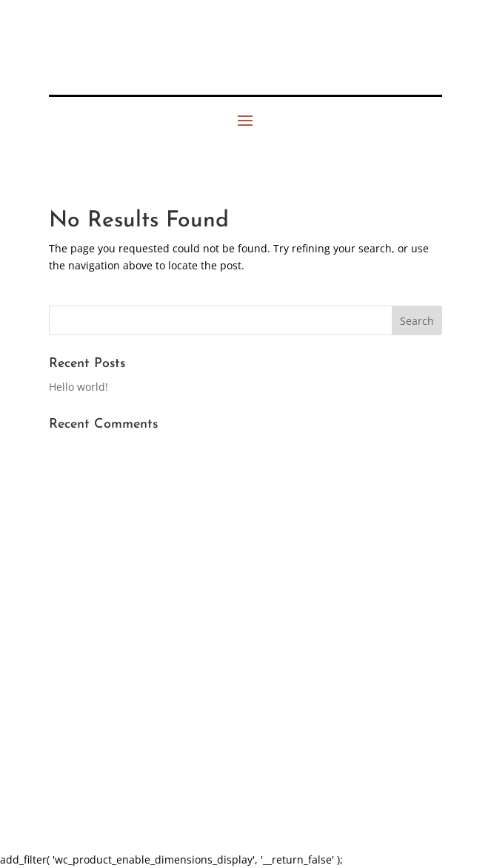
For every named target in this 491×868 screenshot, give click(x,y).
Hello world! (79, 387)
